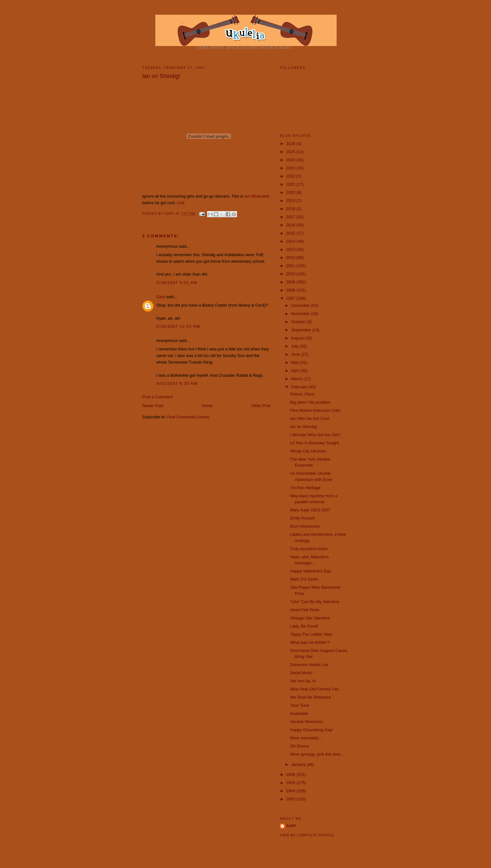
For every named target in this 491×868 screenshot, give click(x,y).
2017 (291, 217)
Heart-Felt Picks (304, 610)
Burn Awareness (305, 526)
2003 (291, 799)
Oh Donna (299, 746)
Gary (170, 214)
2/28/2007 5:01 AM (177, 283)
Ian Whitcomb (257, 196)
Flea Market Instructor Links (315, 410)
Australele (299, 713)
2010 (291, 274)
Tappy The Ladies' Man (311, 634)
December (301, 305)
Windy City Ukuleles (308, 451)
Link (181, 203)
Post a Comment (157, 397)
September (302, 330)
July (295, 346)
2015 (291, 233)
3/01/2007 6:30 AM (177, 383)
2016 (291, 225)
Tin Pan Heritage (305, 488)
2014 (291, 241)
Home (207, 406)
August (298, 338)
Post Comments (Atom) (188, 417)
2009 (291, 282)
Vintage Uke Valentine (310, 618)
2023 (291, 168)
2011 (291, 266)
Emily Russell (302, 518)
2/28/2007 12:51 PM (178, 326)
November (301, 314)
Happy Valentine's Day (310, 571)
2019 (291, 201)
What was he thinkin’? (310, 642)
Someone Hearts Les (309, 665)
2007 (291, 298)
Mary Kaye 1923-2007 (310, 510)
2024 (291, 160)
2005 (291, 783)
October (299, 322)
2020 (291, 192)
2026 (291, 144)
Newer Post (153, 406)
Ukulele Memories (306, 722)
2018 (291, 209)
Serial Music (301, 673)
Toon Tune (300, 705)
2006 (291, 775)
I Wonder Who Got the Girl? (315, 435)
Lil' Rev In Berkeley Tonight (314, 443)
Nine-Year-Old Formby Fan (314, 689)
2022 (291, 176)
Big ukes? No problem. (311, 402)
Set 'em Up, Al (303, 681)
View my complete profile (307, 835)
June (296, 354)
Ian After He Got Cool (309, 418)
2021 (291, 184)
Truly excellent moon (309, 549)
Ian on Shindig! (304, 427)
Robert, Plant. (302, 394)
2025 (291, 152)
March (297, 379)
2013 (291, 249)
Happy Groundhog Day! (311, 730)
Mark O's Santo (304, 579)
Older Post (261, 406)
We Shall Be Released (310, 697)
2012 (291, 258)
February (300, 387)
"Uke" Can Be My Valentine (315, 602)
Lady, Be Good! (304, 626)
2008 (291, 290)
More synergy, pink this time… (317, 754)
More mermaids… (306, 738)
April (296, 371)
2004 (291, 791)
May (296, 362)
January (299, 765)
